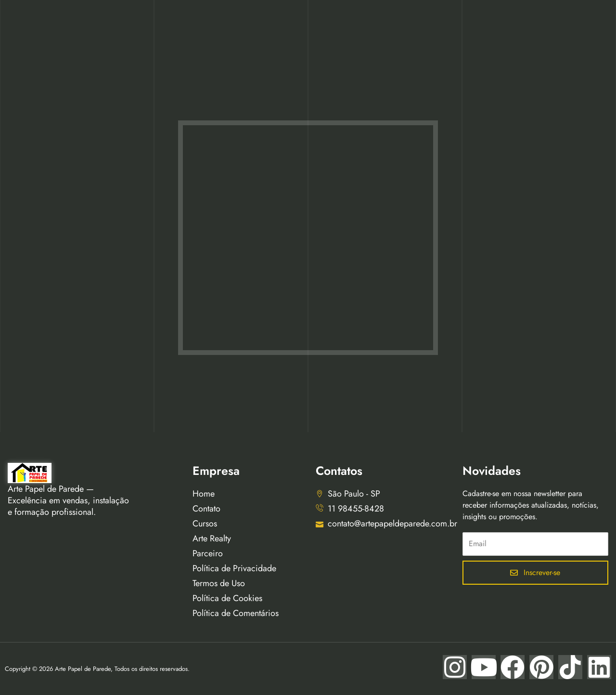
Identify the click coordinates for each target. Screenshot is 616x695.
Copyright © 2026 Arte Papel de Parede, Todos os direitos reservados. (97, 669)
